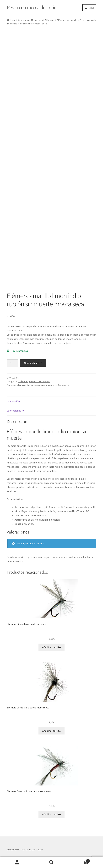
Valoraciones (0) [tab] (16, 411)
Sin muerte (63, 385)
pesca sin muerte (48, 385)
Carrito (79, 860)
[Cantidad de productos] (12, 363)
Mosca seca (37, 20)
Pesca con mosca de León (32, 7)
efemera (21, 385)
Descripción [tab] (13, 401)
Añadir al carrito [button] (51, 647)
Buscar (51, 862)
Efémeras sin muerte (67, 20)
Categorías (23, 20)
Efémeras (50, 20)
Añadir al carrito (33, 363)
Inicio (13, 20)
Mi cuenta (17, 862)
